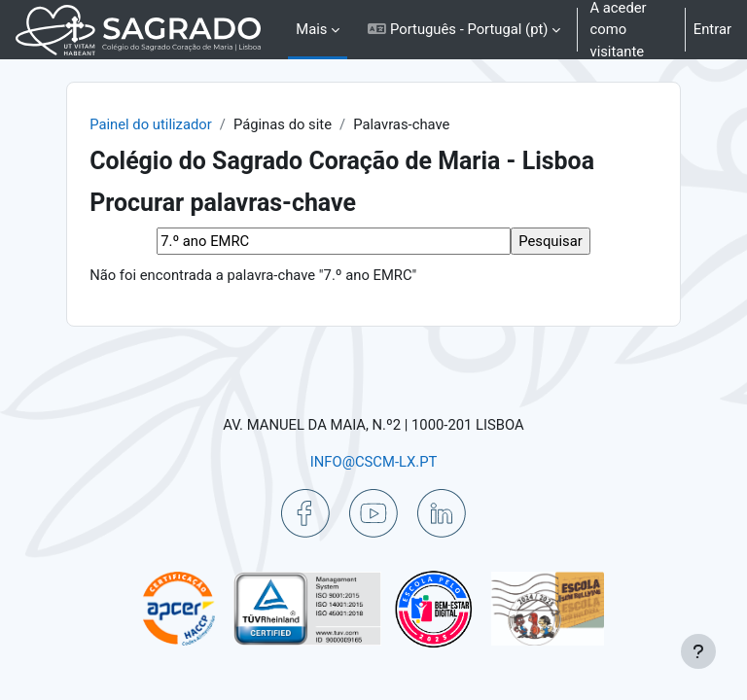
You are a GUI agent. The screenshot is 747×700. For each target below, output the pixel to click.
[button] (464, 30)
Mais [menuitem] (311, 29)
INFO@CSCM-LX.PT (374, 462)
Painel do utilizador (151, 124)
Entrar (712, 29)
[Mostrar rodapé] (698, 651)
